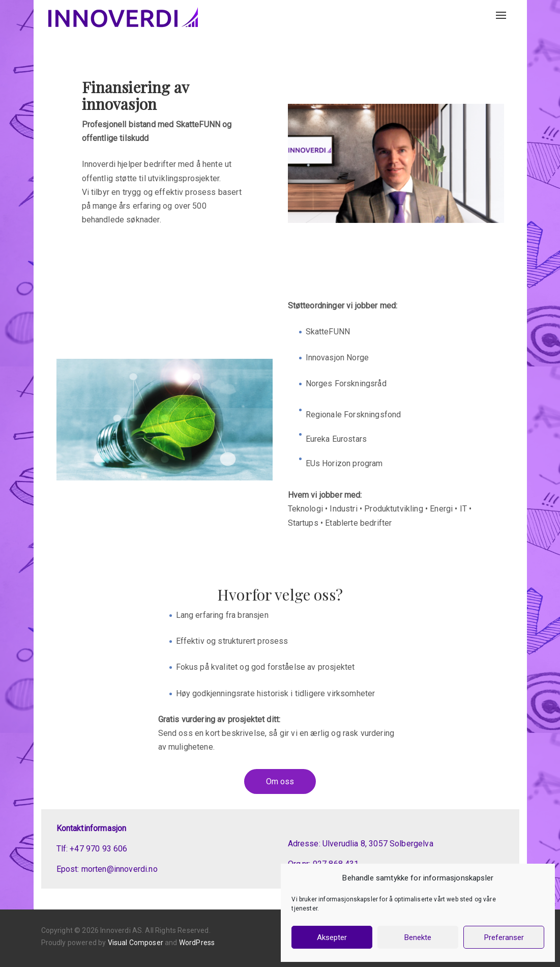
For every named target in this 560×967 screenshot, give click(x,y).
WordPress (197, 943)
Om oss (280, 781)
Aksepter (332, 937)
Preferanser (504, 937)
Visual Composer (136, 943)
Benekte (418, 937)
